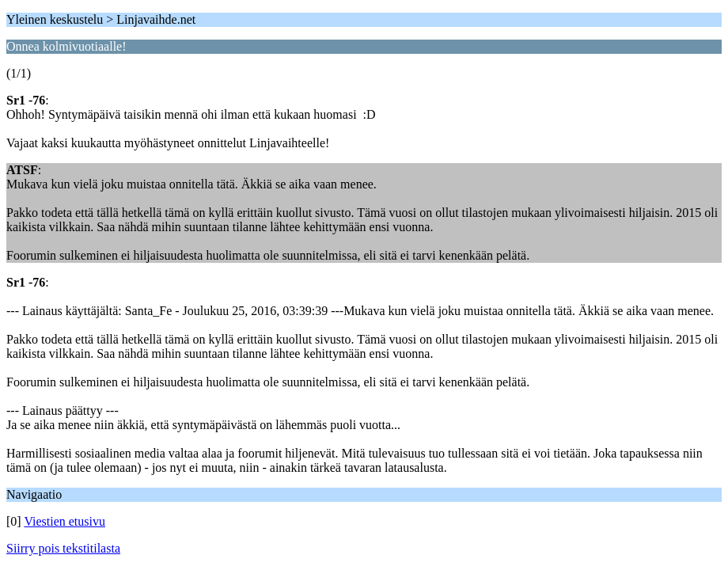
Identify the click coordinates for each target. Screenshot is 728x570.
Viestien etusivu (64, 521)
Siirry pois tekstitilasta (63, 548)
